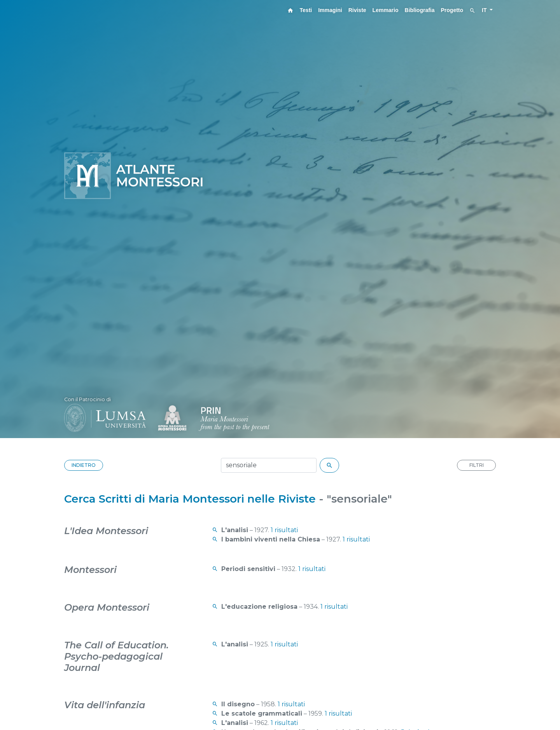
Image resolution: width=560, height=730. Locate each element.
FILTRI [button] (477, 465)
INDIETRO (84, 465)
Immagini (330, 10)
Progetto (452, 10)
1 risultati (284, 530)
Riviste (357, 10)
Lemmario (386, 10)
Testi (306, 10)
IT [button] (485, 10)
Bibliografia (420, 10)
